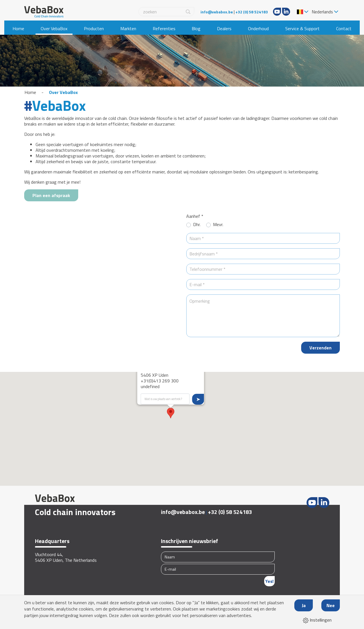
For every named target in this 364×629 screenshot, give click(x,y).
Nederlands (322, 12)
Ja (304, 605)
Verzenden (320, 348)
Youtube (277, 12)
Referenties (164, 28)
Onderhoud (258, 28)
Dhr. (197, 225)
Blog (196, 28)
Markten (128, 28)
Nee (331, 605)
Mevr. (218, 225)
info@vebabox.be (217, 12)
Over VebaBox (54, 28)
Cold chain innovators (75, 512)
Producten (94, 28)
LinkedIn (286, 12)
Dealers (224, 28)
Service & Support (302, 28)
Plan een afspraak (51, 195)
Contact (344, 28)
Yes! (269, 581)
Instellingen (317, 620)
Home (18, 28)
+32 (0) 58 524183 (252, 12)
